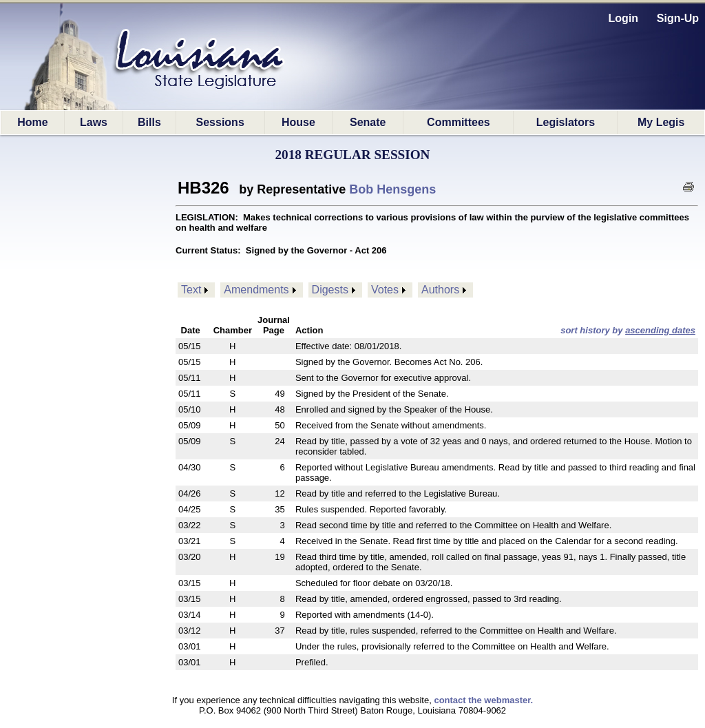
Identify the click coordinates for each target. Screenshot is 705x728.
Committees (459, 122)
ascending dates (660, 330)
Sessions (220, 122)
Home (32, 122)
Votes (385, 290)
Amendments (256, 290)
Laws (94, 122)
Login (624, 18)
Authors (440, 290)
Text (191, 290)
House (298, 122)
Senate (368, 122)
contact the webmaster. (483, 700)
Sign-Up (678, 18)
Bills (149, 122)
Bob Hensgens (392, 189)
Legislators (566, 122)
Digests (330, 290)
